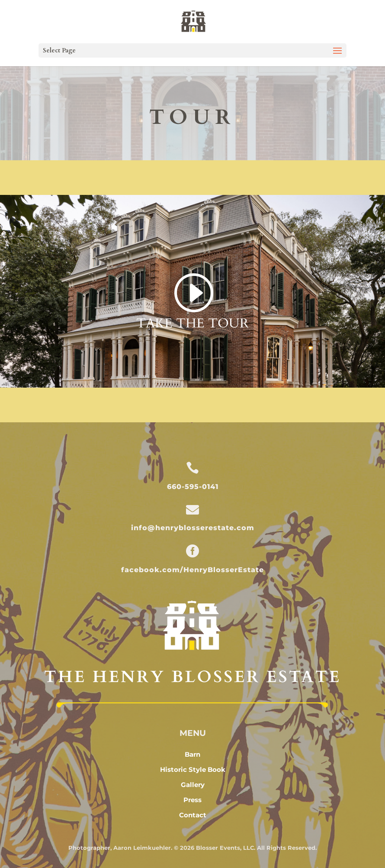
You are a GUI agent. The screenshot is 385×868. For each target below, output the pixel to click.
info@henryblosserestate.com (193, 528)
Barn (192, 754)
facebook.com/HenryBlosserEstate (192, 570)
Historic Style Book (193, 769)
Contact (193, 815)
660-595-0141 (193, 487)
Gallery (193, 785)
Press (192, 800)
